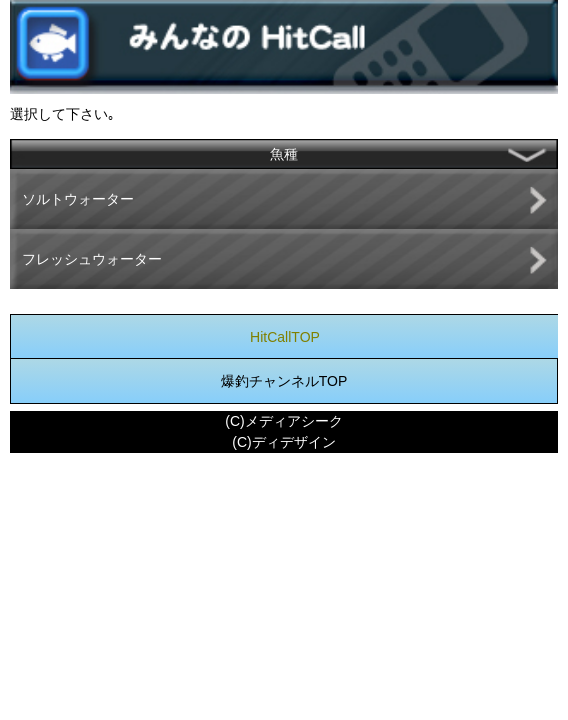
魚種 (284, 154)
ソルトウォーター (78, 199)
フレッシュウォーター (92, 259)
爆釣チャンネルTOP (284, 381)
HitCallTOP (285, 337)
